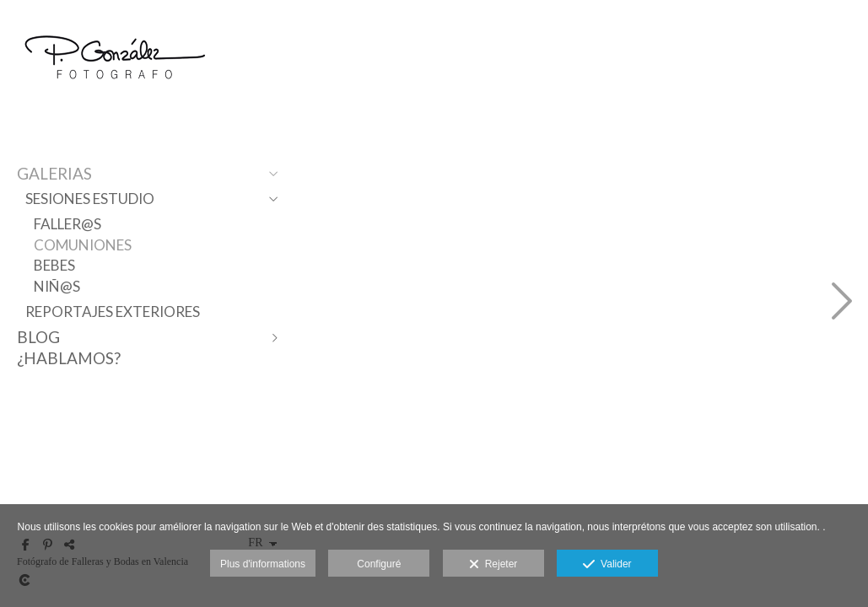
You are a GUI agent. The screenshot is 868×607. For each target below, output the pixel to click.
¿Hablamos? (69, 358)
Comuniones (83, 245)
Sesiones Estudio (90, 199)
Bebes (54, 265)
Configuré (379, 564)
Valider (607, 565)
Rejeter (493, 565)
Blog (38, 337)
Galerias (54, 173)
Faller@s (67, 224)
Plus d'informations (263, 564)
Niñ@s (57, 286)
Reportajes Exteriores (113, 312)
